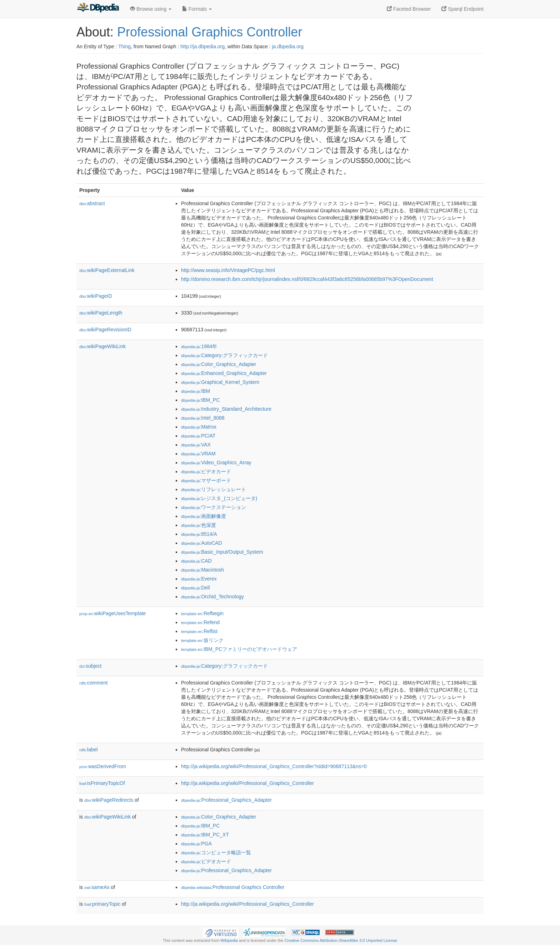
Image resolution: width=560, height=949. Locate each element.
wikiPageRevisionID (105, 330)
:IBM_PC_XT (205, 835)
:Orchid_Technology (212, 597)
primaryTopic (102, 904)
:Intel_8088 (203, 418)
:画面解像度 (204, 516)
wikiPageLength (101, 313)
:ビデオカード (206, 471)
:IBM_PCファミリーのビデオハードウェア (239, 649)
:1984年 (199, 346)
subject (90, 666)
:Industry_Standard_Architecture (226, 409)
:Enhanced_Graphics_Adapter (224, 373)
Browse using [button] (151, 9)
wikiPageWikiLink (102, 346)
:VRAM (198, 454)
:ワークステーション (214, 507)
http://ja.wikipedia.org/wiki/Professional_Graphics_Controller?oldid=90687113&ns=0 (274, 766)
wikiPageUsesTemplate (112, 613)
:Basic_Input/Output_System (222, 552)
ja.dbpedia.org (288, 46)
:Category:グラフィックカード (224, 355)
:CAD (196, 561)
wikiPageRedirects (109, 800)
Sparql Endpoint (462, 9)
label (88, 750)
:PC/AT (198, 436)
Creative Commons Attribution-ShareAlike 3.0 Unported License (341, 940)
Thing (124, 46)
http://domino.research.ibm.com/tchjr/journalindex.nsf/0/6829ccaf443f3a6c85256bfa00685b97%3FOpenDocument (307, 279)
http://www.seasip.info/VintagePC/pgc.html (228, 270)
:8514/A (199, 534)
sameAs (97, 887)
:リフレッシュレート (214, 489)
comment (93, 683)
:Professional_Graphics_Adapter (226, 800)
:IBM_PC (200, 400)
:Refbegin (202, 613)
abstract (92, 203)
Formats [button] (197, 9)
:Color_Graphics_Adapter (219, 364)
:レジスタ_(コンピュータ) (219, 498)
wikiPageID (96, 296)
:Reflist (199, 631)
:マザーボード (206, 480)
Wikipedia (229, 940)
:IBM (196, 391)
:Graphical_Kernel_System (220, 382)
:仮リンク (202, 640)
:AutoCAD (202, 543)
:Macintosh (202, 570)
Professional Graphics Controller (210, 32)
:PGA (196, 844)
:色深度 (199, 525)
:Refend (200, 622)
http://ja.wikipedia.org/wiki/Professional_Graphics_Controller (247, 783)
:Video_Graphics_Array (216, 463)
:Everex (199, 579)
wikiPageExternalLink (107, 270)
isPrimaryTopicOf (102, 783)
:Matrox (199, 427)
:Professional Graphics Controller (233, 887)
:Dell (195, 588)
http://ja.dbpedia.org (202, 46)
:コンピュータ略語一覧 (216, 852)
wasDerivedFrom (103, 766)
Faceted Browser (409, 9)
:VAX (196, 445)
